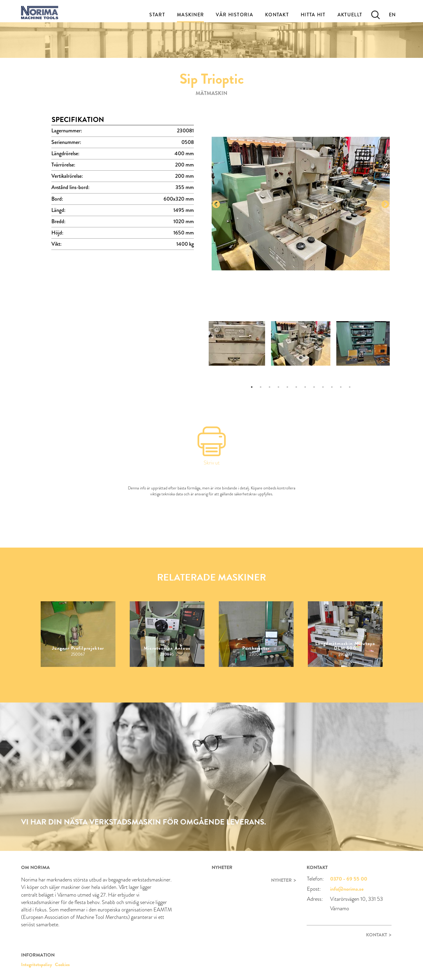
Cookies (62, 965)
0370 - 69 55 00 (349, 879)
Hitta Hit (313, 15)
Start (157, 15)
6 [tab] (296, 387)
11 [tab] (341, 387)
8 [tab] (314, 387)
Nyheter (281, 880)
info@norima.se (347, 889)
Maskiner (190, 15)
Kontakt (277, 15)
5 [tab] (287, 387)
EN (392, 15)
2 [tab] (261, 387)
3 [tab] (270, 387)
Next (385, 204)
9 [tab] (323, 387)
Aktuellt (350, 15)
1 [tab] (252, 387)
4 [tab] (278, 387)
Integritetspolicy (37, 965)
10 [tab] (332, 387)
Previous (216, 204)
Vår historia (235, 15)
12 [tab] (350, 387)
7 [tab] (305, 387)
